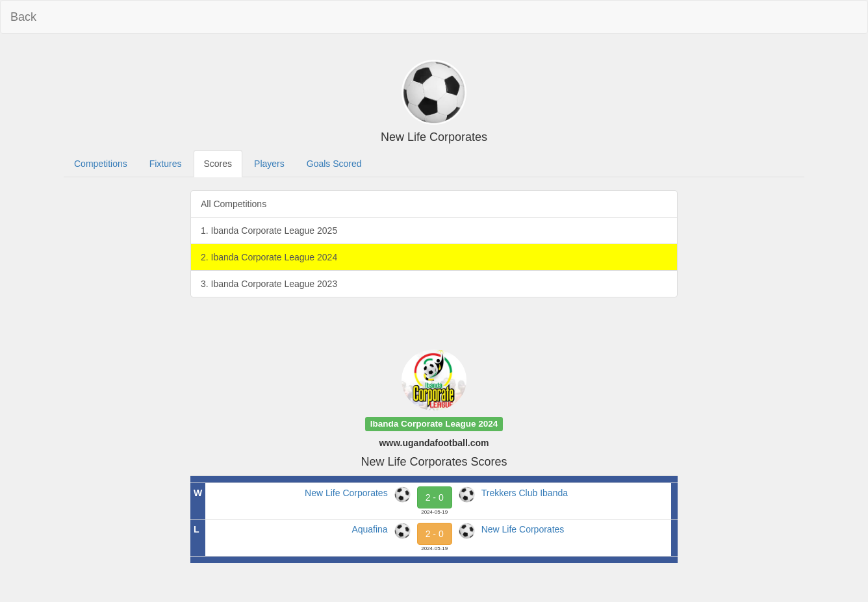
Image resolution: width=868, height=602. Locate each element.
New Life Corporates (346, 493)
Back (23, 17)
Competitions (101, 164)
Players (269, 164)
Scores (218, 164)
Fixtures (166, 164)
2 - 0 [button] (435, 497)
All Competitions (234, 204)
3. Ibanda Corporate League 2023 (269, 284)
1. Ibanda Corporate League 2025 (269, 231)
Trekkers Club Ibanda (525, 493)
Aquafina (369, 529)
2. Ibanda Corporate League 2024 (269, 257)
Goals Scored (334, 164)
